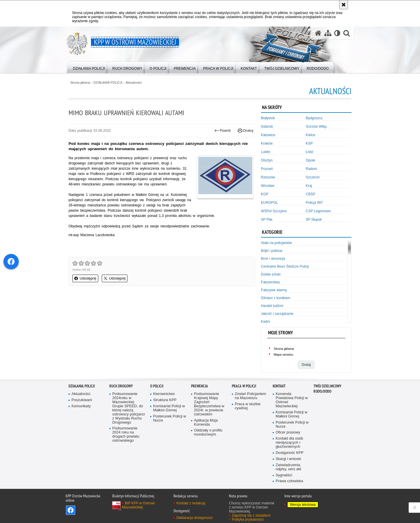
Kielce (310, 135)
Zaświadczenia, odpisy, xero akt (288, 467)
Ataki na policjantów (276, 243)
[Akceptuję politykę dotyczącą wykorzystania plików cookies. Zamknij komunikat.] (344, 5)
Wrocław (268, 186)
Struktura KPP (165, 400)
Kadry (266, 322)
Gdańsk (267, 127)
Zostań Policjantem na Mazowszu (250, 396)
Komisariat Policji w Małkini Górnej (169, 408)
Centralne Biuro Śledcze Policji (285, 266)
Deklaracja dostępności (195, 518)
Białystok (268, 118)
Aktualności (134, 83)
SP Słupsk (314, 220)
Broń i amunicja (273, 259)
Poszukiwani (82, 400)
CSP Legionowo (318, 211)
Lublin (266, 152)
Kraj (309, 186)
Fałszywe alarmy (274, 290)
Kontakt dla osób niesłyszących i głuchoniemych (289, 443)
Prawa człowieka (289, 481)
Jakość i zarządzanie (277, 314)
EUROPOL (270, 203)
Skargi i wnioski (288, 459)
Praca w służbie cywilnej (248, 406)
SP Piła (267, 220)
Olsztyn (267, 160)
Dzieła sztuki (271, 274)
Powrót (223, 131)
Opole (310, 160)
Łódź (309, 152)
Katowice (268, 135)
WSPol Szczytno (274, 211)
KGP (265, 194)
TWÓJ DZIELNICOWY (327, 386)
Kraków (267, 143)
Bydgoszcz (314, 118)
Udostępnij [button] (85, 278)
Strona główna (80, 83)
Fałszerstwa (270, 282)
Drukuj (245, 131)
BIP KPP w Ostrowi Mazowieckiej (138, 505)
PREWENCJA (199, 386)
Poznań (267, 169)
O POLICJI (157, 386)
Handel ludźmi (272, 306)
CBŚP (310, 194)
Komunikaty (81, 406)
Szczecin (313, 177)
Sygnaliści (284, 475)
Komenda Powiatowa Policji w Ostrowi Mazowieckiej (292, 400)
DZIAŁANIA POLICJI (108, 83)
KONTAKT (279, 386)
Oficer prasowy (288, 432)
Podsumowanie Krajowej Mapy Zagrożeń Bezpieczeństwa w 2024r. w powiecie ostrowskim (209, 404)
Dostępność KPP (289, 453)
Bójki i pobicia (272, 251)
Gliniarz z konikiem (276, 298)
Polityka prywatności (248, 520)
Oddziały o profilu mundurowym (208, 432)
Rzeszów (268, 177)
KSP (309, 143)
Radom (311, 169)
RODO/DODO (322, 391)
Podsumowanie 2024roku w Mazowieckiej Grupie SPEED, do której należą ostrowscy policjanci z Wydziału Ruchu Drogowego (129, 408)
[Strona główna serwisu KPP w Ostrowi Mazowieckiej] (318, 33)
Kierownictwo (164, 394)
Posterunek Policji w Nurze (170, 418)
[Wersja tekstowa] (337, 33)
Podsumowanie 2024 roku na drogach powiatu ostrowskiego (126, 435)
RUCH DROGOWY (121, 386)
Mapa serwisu (284, 354)
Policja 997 (314, 203)
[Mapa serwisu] (328, 33)
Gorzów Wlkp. (317, 127)
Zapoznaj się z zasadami (251, 515)
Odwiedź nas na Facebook (71, 510)
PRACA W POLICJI (244, 386)
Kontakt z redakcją (191, 503)
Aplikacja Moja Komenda (206, 423)
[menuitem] (89, 67)
